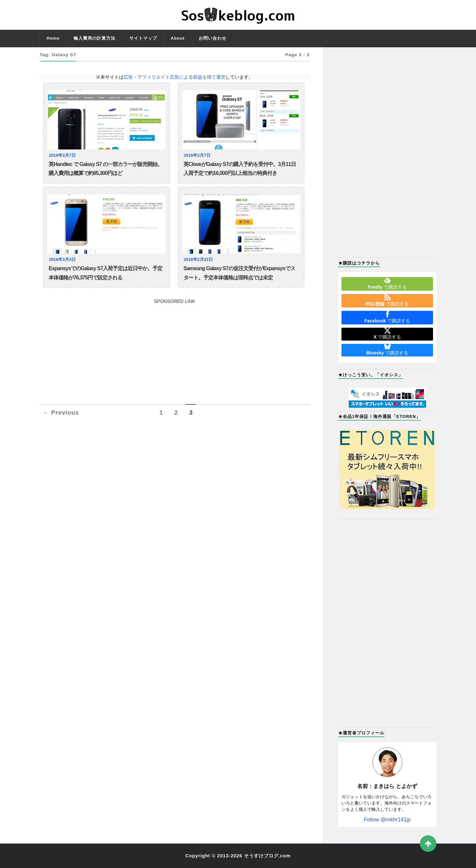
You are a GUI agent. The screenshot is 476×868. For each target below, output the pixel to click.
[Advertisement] (175, 351)
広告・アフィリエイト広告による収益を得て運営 (175, 77)
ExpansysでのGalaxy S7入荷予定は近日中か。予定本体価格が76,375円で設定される (105, 273)
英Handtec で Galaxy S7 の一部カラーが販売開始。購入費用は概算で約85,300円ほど (105, 169)
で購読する (387, 283)
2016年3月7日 (62, 155)
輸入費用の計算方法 (95, 38)
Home (53, 38)
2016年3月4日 (62, 260)
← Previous (61, 414)
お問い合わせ (213, 38)
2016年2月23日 (198, 260)
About (178, 38)
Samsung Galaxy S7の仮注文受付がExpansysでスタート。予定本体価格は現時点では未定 (239, 273)
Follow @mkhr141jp (387, 820)
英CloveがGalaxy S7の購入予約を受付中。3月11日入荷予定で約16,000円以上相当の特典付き (240, 169)
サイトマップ (143, 38)
